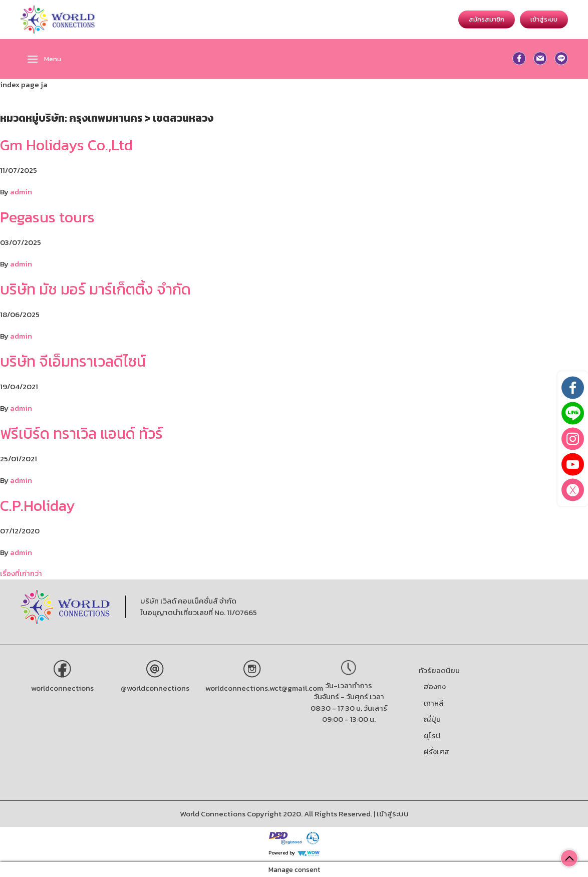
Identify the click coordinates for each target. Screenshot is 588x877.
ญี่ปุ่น (432, 719)
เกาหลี (433, 703)
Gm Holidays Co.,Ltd (66, 145)
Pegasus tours (47, 217)
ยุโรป (432, 736)
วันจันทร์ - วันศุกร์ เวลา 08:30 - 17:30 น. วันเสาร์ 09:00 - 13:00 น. (349, 708)
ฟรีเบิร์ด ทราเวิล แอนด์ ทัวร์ (81, 433)
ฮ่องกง (435, 686)
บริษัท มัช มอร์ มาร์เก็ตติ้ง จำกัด (95, 289)
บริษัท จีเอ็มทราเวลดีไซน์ (73, 361)
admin (21, 192)
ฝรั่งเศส (436, 752)
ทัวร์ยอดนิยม (439, 670)
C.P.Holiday (38, 506)
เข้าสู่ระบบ (544, 19)
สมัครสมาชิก (487, 19)
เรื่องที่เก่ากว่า (21, 573)
